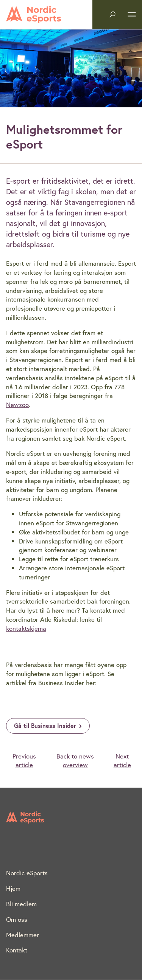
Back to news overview (75, 761)
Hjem (13, 888)
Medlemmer (23, 935)
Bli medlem (21, 904)
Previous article (24, 761)
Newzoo (17, 405)
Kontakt (17, 950)
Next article (122, 761)
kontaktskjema (26, 628)
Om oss (17, 919)
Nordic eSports (27, 873)
